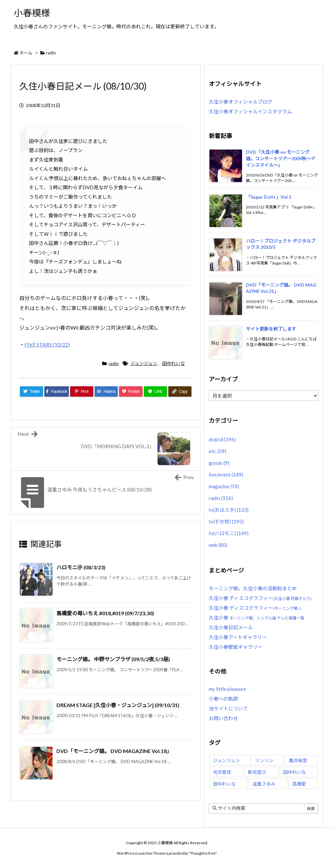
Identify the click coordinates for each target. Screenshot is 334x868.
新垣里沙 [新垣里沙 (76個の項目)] (257, 772)
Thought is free (203, 853)
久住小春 (257, 618)
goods (219, 463)
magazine (224, 486)
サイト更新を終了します (271, 329)
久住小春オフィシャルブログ (241, 102)
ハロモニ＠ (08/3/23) (81, 567)
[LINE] (155, 391)
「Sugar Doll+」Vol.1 (269, 197)
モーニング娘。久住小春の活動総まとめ (253, 588)
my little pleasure (227, 689)
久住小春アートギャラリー (238, 637)
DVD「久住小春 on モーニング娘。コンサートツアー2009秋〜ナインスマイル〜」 (281, 158)
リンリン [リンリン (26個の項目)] (264, 760)
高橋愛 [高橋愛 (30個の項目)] (299, 784)
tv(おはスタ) (229, 510)
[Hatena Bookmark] (106, 391)
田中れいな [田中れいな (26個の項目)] (295, 772)
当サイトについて (228, 708)
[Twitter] (31, 391)
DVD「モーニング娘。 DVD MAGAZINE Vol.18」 (114, 751)
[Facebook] (57, 391)
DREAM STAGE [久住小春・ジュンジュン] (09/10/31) (118, 705)
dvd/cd (222, 439)
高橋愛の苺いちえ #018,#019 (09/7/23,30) (105, 613)
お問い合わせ (223, 718)
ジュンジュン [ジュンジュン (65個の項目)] (226, 760)
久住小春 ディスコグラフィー (260, 598)
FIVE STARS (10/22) (47, 344)
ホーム (26, 53)
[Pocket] (131, 391)
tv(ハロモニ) (229, 533)
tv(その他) (226, 521)
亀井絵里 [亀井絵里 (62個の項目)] (298, 760)
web (218, 545)
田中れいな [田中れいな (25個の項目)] (224, 784)
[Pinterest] (82, 391)
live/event (226, 475)
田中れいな (174, 363)
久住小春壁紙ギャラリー (236, 647)
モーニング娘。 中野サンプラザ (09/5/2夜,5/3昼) (113, 659)
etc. (218, 451)
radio (51, 53)
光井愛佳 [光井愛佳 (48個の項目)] (222, 772)
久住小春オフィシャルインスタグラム (250, 111)
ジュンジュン (144, 363)
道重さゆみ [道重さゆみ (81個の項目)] (264, 784)
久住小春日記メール (231, 627)
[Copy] (180, 391)
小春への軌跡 (223, 699)
